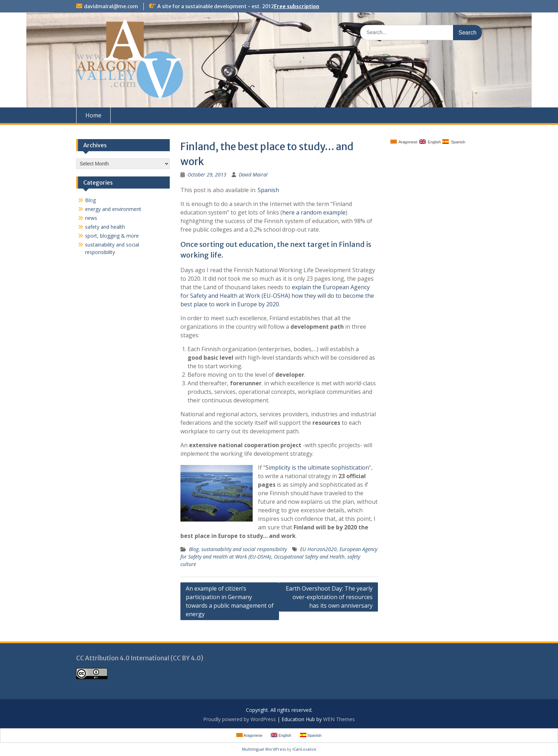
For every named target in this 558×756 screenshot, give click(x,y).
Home (93, 115)
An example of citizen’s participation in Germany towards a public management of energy (230, 601)
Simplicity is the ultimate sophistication (317, 467)
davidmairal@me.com (111, 6)
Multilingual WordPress (264, 749)
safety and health (105, 227)
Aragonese (404, 142)
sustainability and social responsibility (244, 549)
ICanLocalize (304, 749)
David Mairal (253, 175)
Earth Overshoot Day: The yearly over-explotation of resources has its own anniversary (329, 597)
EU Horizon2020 (318, 549)
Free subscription (297, 6)
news (91, 218)
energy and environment (113, 209)
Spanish (268, 190)
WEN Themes (339, 719)
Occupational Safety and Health (309, 557)
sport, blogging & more (112, 236)
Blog (194, 549)
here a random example (314, 212)
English (430, 142)
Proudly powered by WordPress (239, 719)
